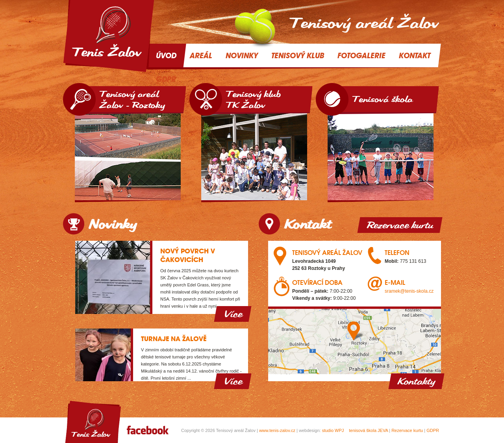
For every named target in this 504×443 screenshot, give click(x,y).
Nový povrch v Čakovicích (188, 255)
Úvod (166, 55)
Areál (201, 55)
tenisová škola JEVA (368, 430)
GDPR (433, 430)
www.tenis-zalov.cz (277, 430)
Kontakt (415, 55)
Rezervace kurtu (400, 225)
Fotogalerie (361, 55)
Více (233, 314)
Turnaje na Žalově (174, 339)
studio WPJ (333, 430)
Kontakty (416, 381)
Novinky (242, 55)
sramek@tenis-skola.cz (409, 291)
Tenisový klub (298, 55)
